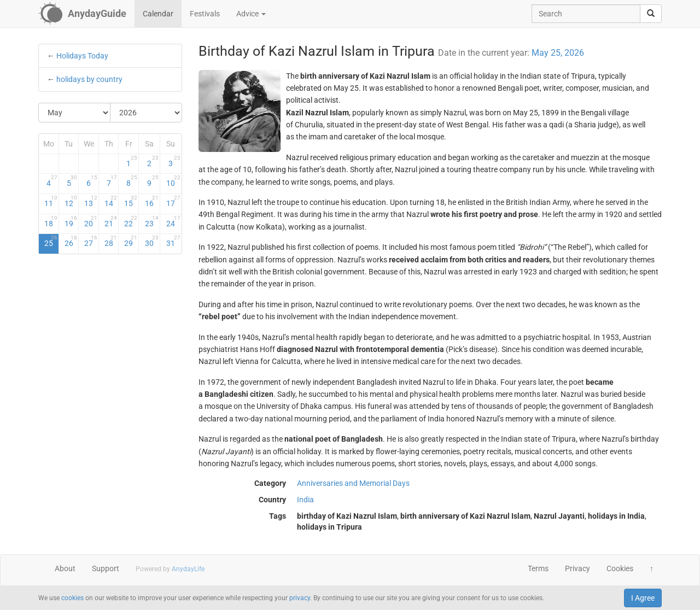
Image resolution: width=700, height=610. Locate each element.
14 (111, 201)
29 (131, 241)
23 (152, 221)
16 (152, 201)
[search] (651, 14)
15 (131, 201)
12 (71, 201)
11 (51, 201)
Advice (251, 14)
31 (173, 241)
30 (152, 241)
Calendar (158, 14)
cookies (72, 598)
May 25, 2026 (558, 53)
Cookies (620, 568)
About (65, 568)
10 (173, 181)
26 (71, 241)
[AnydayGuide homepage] (82, 14)
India (305, 500)
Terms (538, 568)
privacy (300, 598)
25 (51, 241)
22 (131, 221)
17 (173, 201)
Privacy (577, 568)
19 (71, 221)
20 (91, 221)
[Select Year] (146, 113)
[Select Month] (75, 113)
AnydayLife (188, 569)
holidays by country (89, 79)
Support (106, 568)
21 (111, 221)
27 (91, 241)
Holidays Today (82, 56)
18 (51, 221)
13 (91, 201)
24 (173, 221)
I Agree (643, 598)
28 (111, 241)
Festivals (205, 14)
